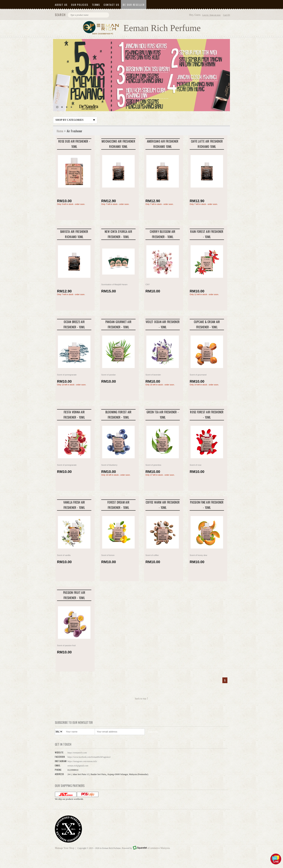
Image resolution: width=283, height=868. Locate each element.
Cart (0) (227, 15)
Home (60, 131)
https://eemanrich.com (77, 753)
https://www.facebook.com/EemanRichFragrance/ (89, 757)
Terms (96, 5)
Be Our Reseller (134, 5)
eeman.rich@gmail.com (78, 766)
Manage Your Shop (65, 848)
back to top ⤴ (142, 699)
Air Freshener (75, 131)
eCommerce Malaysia (159, 848)
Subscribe (153, 732)
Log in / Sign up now (212, 15)
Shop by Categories (75, 120)
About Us (61, 5)
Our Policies (80, 5)
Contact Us (111, 5)
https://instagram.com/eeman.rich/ (82, 761)
